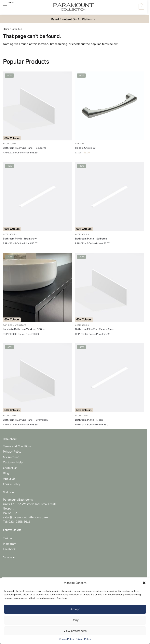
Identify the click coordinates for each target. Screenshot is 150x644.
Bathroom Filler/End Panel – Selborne (25, 148)
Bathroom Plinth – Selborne (91, 239)
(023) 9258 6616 (19, 522)
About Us (9, 479)
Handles (80, 144)
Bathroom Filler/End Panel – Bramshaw (26, 420)
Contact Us (10, 468)
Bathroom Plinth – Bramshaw (20, 239)
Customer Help (13, 462)
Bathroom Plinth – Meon (89, 420)
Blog (6, 473)
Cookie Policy (67, 639)
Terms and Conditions (17, 446)
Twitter (8, 538)
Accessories (10, 144)
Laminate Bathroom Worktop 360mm (25, 329)
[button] (144, 583)
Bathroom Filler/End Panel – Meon (95, 329)
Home (6, 29)
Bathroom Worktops (15, 325)
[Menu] (9, 7)
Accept (75, 609)
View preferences (75, 631)
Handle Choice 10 (85, 148)
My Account (11, 457)
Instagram (10, 544)
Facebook (9, 549)
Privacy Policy (83, 639)
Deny (75, 620)
